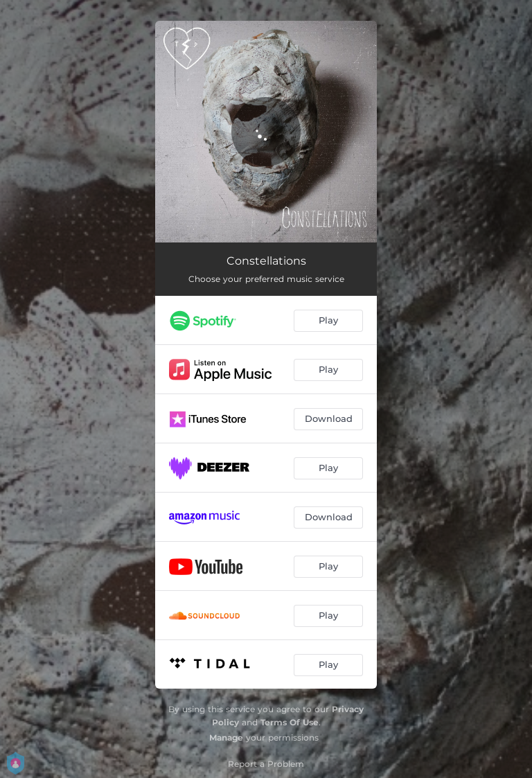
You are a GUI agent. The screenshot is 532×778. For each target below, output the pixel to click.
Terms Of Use (290, 722)
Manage (226, 737)
